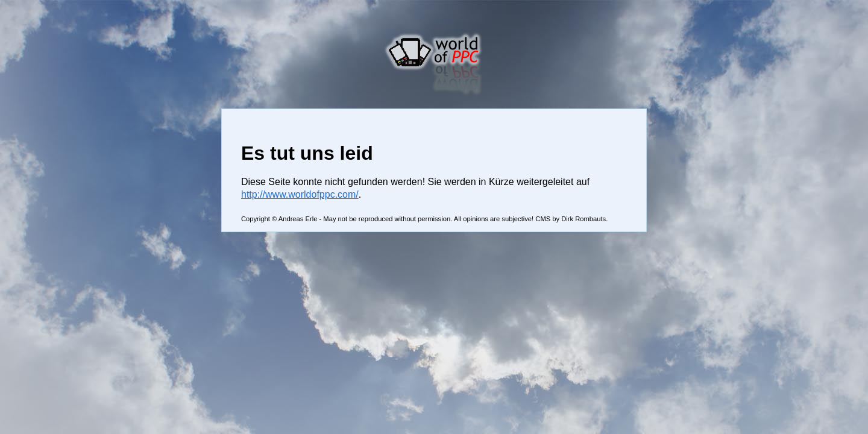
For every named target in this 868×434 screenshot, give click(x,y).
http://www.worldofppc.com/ (300, 194)
